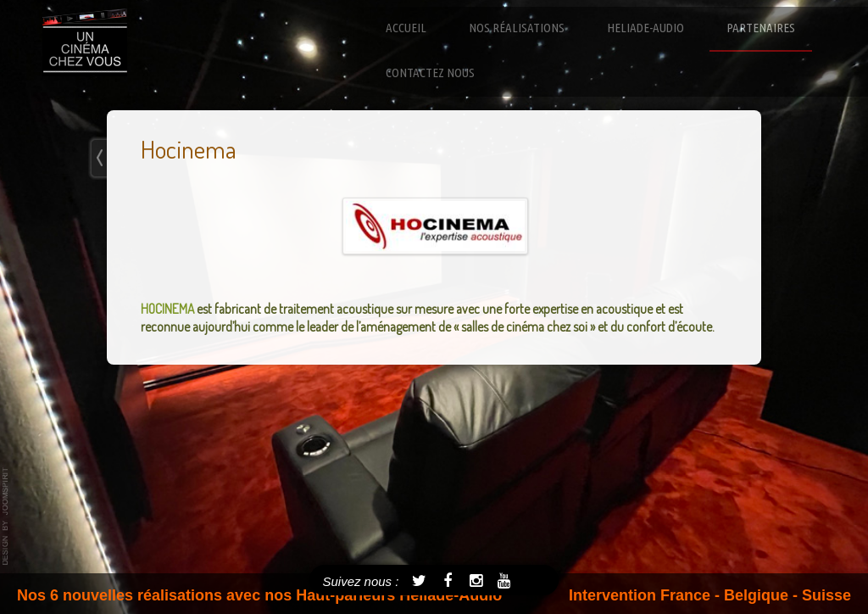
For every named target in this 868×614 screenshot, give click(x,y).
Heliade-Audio (645, 28)
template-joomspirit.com (6, 516)
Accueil (406, 28)
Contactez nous (430, 73)
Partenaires (761, 28)
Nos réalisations (517, 28)
